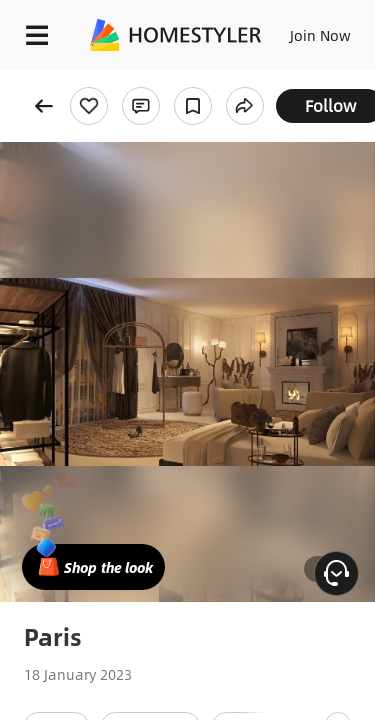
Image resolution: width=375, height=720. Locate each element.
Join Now (320, 35)
